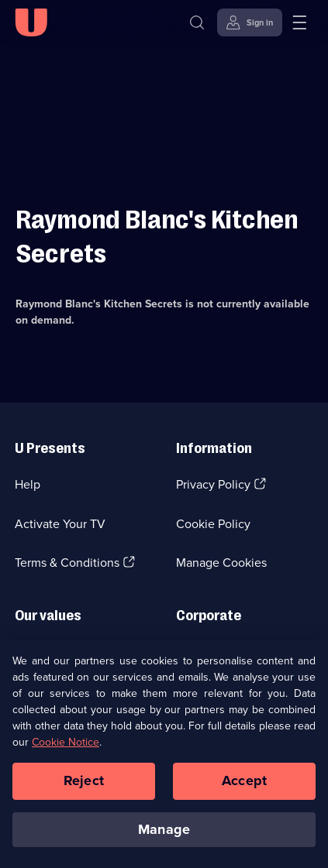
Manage (164, 833)
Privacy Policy (213, 484)
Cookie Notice (66, 746)
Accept (244, 784)
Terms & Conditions (67, 563)
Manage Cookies (221, 563)
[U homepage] (31, 22)
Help (28, 484)
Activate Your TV (60, 524)
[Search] (197, 22)
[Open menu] (299, 22)
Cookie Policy (213, 524)
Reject (84, 784)
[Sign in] (250, 22)
